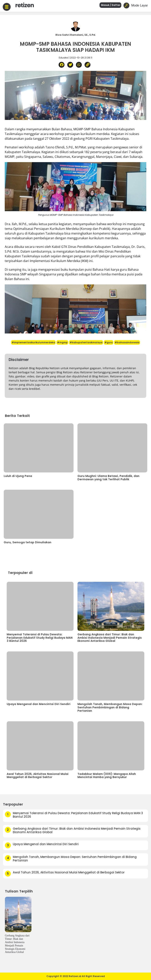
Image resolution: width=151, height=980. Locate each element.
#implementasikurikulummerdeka (33, 342)
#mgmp (62, 342)
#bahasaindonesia (127, 342)
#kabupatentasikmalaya (86, 342)
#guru (109, 342)
